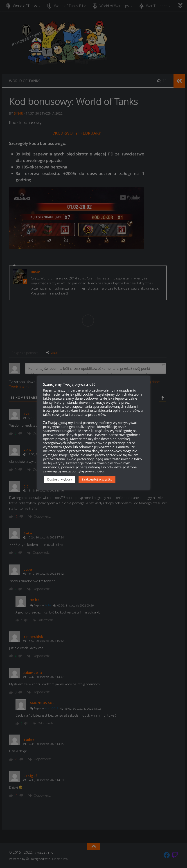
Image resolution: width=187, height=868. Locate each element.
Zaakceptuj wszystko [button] (97, 479)
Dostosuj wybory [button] (60, 479)
